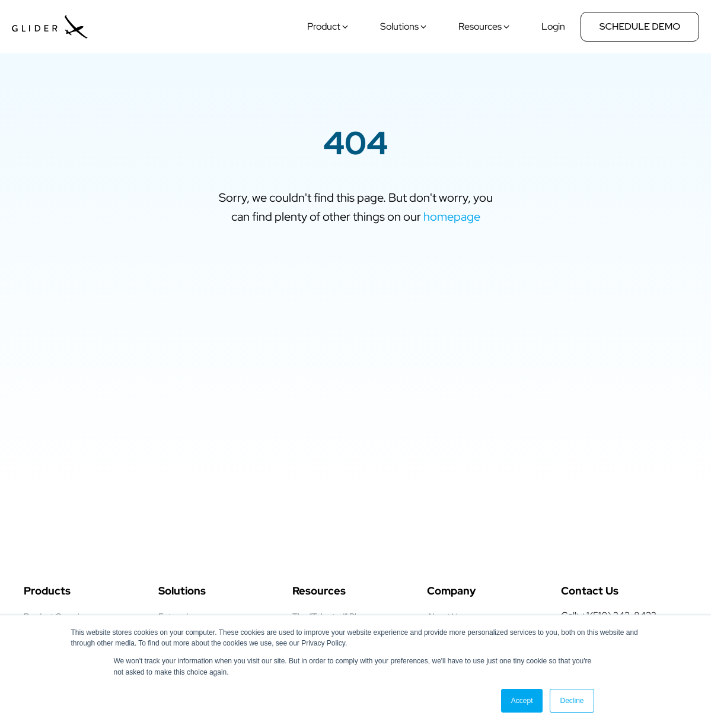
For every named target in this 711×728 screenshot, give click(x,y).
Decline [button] (572, 701)
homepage (452, 217)
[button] (329, 27)
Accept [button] (522, 701)
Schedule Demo (640, 26)
